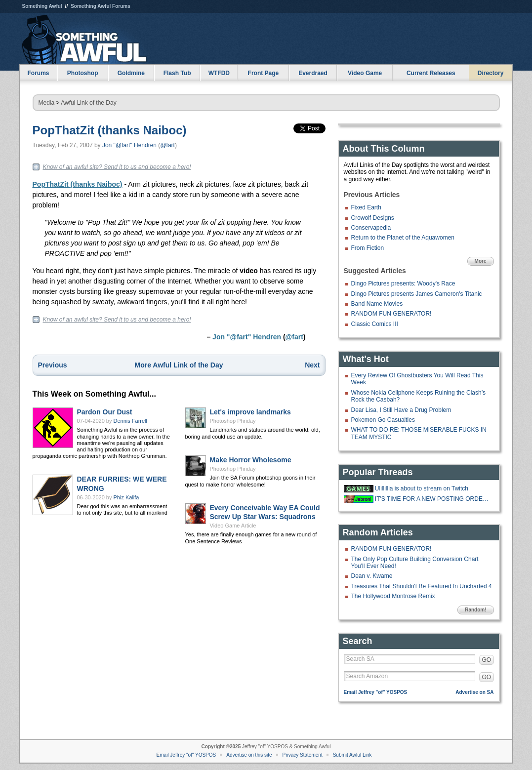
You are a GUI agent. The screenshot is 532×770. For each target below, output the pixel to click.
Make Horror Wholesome (251, 460)
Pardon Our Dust (105, 412)
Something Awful (42, 6)
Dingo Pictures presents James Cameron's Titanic (417, 294)
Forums (38, 73)
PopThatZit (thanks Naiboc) (110, 130)
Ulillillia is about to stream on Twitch (422, 488)
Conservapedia (371, 228)
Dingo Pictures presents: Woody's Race (403, 284)
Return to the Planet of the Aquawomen (403, 238)
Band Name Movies (377, 304)
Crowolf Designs (373, 218)
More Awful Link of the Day (179, 365)
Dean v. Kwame (372, 576)
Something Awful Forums (101, 6)
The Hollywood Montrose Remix (393, 596)
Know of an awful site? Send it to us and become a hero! (117, 167)
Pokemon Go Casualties (383, 420)
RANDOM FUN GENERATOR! (391, 314)
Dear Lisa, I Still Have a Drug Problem (401, 410)
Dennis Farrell (130, 421)
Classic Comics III (375, 324)
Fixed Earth (366, 207)
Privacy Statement (303, 755)
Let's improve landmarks (250, 412)
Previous (53, 365)
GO (487, 660)
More (481, 261)
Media (47, 103)
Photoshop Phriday (233, 421)
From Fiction (368, 248)
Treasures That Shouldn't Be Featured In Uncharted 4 (422, 586)
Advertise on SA (474, 692)
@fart (167, 145)
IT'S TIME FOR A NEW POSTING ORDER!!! (433, 499)
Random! (475, 610)
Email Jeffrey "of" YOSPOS (376, 692)
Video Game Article (233, 526)
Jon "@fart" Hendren (129, 145)
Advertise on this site (249, 755)
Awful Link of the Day (89, 103)
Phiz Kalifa (126, 497)
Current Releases (431, 73)
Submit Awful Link (352, 755)
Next (312, 365)
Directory (491, 73)
